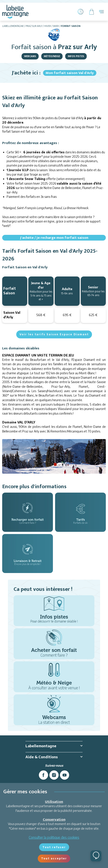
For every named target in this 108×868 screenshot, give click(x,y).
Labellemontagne (13, 26)
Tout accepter (54, 858)
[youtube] (65, 775)
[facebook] (43, 775)
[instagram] (54, 775)
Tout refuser (54, 847)
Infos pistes (76, 56)
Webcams (30, 56)
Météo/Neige (52, 56)
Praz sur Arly (34, 26)
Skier (56, 26)
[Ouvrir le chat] (96, 856)
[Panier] (92, 12)
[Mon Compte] (81, 12)
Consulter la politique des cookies (54, 837)
